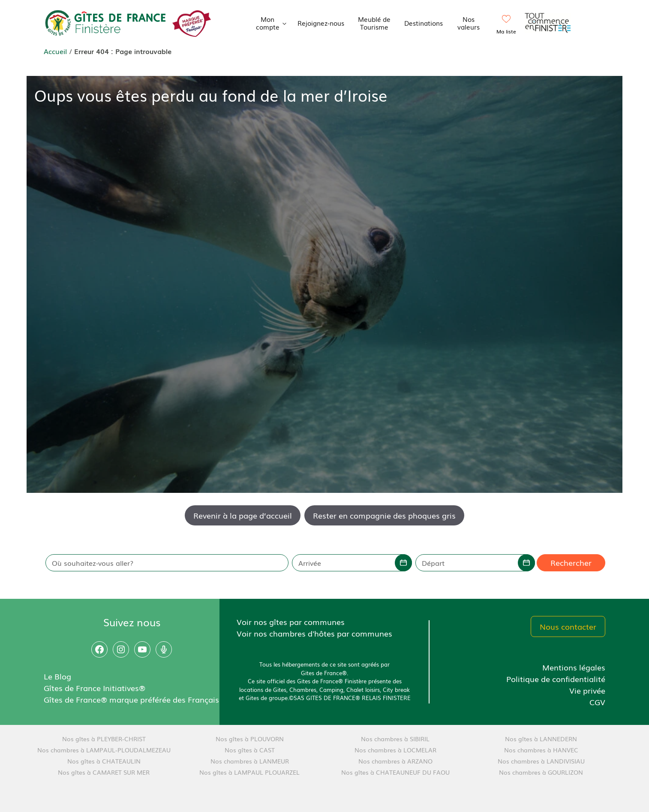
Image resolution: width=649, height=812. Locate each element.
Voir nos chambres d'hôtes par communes (314, 633)
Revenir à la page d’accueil (243, 515)
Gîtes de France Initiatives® (95, 688)
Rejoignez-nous (321, 23)
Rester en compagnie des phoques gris (384, 515)
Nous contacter (568, 626)
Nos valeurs (469, 23)
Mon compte (274, 23)
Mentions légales (574, 667)
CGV (597, 702)
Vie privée (587, 690)
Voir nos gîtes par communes (291, 622)
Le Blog (57, 676)
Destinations (424, 23)
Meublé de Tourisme (374, 23)
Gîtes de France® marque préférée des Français (131, 699)
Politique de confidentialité (556, 679)
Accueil (55, 51)
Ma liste (506, 31)
